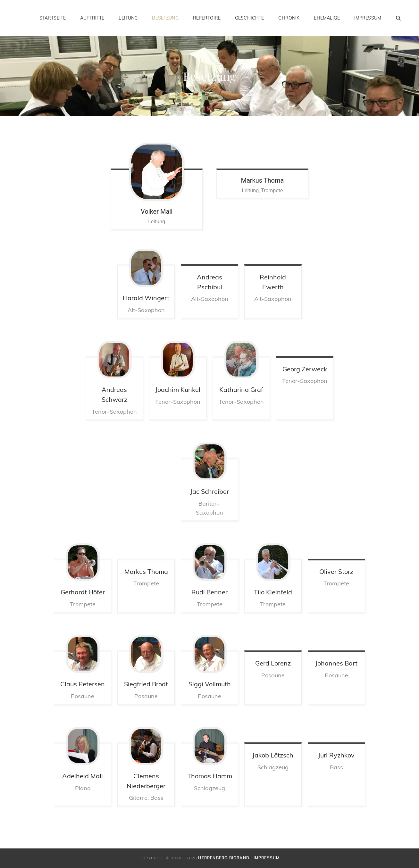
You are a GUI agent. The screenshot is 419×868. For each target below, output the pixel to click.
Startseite (53, 18)
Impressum (368, 18)
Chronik (289, 18)
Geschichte (249, 18)
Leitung (128, 18)
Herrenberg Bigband (224, 858)
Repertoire (207, 18)
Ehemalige (327, 18)
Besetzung (165, 18)
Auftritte (92, 18)
